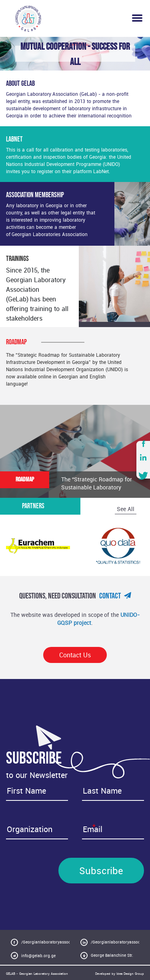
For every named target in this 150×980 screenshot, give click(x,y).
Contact (115, 596)
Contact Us (75, 655)
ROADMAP (25, 480)
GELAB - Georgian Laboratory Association (37, 974)
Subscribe (101, 871)
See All (126, 509)
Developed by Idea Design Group (120, 974)
